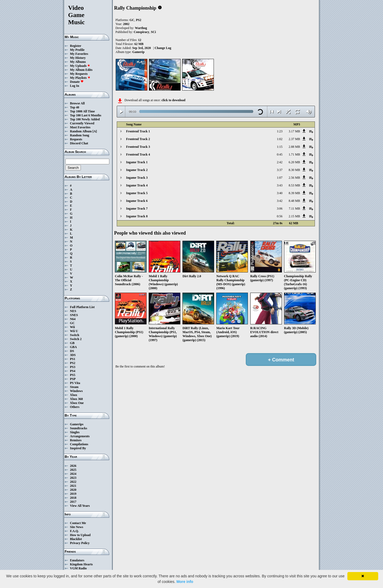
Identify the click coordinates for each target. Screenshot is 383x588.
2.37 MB (294, 139)
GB (72, 343)
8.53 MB (294, 185)
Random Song (80, 135)
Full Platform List (82, 307)
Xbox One (77, 403)
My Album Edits (81, 70)
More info (185, 582)
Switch (75, 335)
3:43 (280, 185)
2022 (73, 482)
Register (76, 46)
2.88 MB (294, 147)
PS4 (73, 371)
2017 (73, 502)
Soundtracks (79, 428)
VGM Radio (78, 568)
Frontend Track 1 (138, 131)
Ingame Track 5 (137, 193)
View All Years (80, 506)
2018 (73, 498)
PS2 (73, 363)
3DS (73, 355)
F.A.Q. (74, 531)
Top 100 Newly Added (85, 119)
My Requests (79, 74)
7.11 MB (294, 209)
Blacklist (76, 539)
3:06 (280, 209)
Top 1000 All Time (82, 111)
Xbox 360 (76, 399)
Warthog (141, 28)
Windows (76, 391)
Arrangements (80, 436)
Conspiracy (142, 32)
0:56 (280, 216)
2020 (73, 490)
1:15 (280, 147)
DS (72, 351)
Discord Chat (79, 143)
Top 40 (75, 107)
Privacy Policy (80, 543)
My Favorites (79, 54)
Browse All (77, 103)
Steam (74, 387)
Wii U (74, 331)
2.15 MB (294, 216)
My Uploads (80, 66)
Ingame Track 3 (137, 178)
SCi (153, 32)
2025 (73, 470)
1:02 (280, 139)
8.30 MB (294, 170)
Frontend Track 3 (138, 147)
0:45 (280, 154)
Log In (74, 86)
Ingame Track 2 (137, 170)
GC (72, 323)
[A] (95, 131)
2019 (73, 494)
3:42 (280, 201)
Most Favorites (80, 127)
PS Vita (75, 383)
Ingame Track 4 (137, 185)
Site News (77, 527)
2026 (73, 466)
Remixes (76, 440)
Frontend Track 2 (138, 139)
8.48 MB (294, 201)
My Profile (77, 50)
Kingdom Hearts (81, 564)
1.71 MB (294, 154)
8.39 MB (294, 193)
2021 (73, 486)
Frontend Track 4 (138, 154)
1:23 (280, 131)
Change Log (163, 48)
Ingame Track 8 (137, 216)
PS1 (73, 359)
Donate (77, 82)
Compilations (79, 444)
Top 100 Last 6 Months (86, 115)
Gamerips (77, 424)
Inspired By (78, 448)
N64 (73, 319)
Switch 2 (76, 339)
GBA (73, 347)
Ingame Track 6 (137, 201)
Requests (76, 139)
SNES (74, 315)
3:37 (280, 170)
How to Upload (80, 535)
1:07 (280, 178)
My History (78, 58)
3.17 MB (294, 131)
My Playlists (80, 78)
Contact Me (78, 523)
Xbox (74, 395)
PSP (73, 379)
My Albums (78, 62)
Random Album (81, 131)
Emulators (77, 560)
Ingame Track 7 (137, 209)
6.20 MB (294, 162)
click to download (173, 100)
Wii (72, 327)
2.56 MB (294, 178)
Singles (75, 432)
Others (75, 407)
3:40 (280, 193)
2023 (73, 478)
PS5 (73, 375)
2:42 (280, 162)
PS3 (73, 367)
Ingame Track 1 (137, 162)
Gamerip (138, 52)
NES (73, 311)
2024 (73, 474)
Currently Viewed (82, 123)
